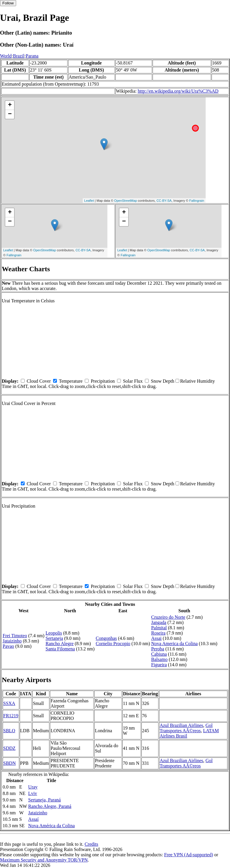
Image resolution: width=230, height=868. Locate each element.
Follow (8, 3)
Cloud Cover (39, 381)
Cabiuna (159, 654)
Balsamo (159, 659)
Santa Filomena (60, 649)
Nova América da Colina (51, 826)
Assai (156, 638)
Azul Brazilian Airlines (181, 725)
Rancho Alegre (60, 644)
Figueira (159, 665)
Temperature (71, 381)
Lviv (33, 793)
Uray (33, 787)
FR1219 (11, 716)
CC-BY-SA (164, 201)
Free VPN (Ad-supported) (188, 855)
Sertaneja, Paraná (44, 800)
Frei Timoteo (15, 636)
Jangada (159, 622)
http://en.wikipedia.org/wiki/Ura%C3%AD (178, 91)
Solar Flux (133, 381)
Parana (32, 56)
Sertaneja (54, 638)
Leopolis (54, 633)
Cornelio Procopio (113, 644)
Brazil (19, 56)
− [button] (10, 114)
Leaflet (89, 201)
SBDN (10, 763)
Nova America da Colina (174, 644)
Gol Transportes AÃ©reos (186, 728)
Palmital (159, 628)
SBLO (9, 731)
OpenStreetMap (126, 201)
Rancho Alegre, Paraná (50, 806)
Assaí (33, 819)
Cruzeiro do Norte (168, 617)
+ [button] (10, 105)
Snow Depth (163, 381)
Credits (91, 844)
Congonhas (106, 638)
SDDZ (9, 748)
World (6, 56)
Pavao (8, 646)
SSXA (9, 703)
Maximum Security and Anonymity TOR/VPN (44, 860)
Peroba (158, 649)
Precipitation (103, 381)
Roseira (158, 633)
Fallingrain (197, 201)
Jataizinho (12, 641)
